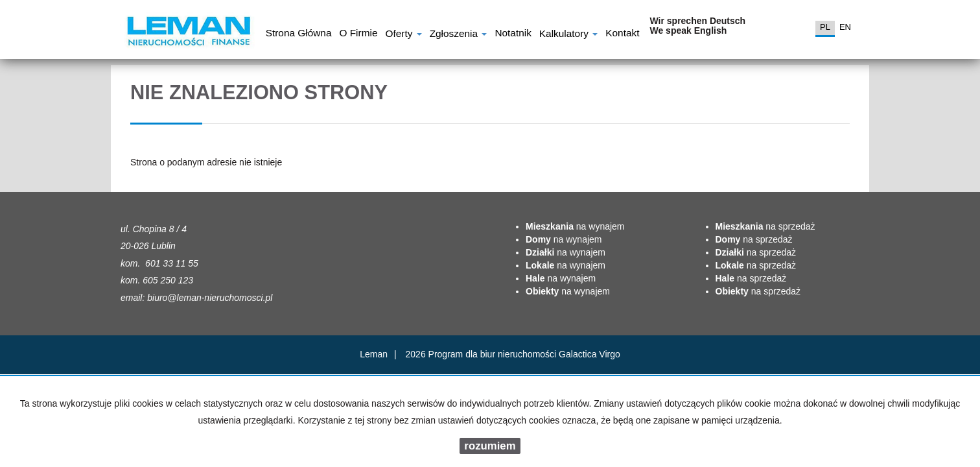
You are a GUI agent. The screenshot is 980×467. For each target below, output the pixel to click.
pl (825, 27)
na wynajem (575, 226)
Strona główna (299, 34)
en (845, 27)
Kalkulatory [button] (568, 35)
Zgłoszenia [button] (459, 35)
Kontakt (622, 34)
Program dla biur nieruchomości (494, 354)
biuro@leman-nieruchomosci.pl (210, 298)
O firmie (358, 34)
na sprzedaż (765, 226)
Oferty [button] (403, 35)
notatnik (513, 34)
